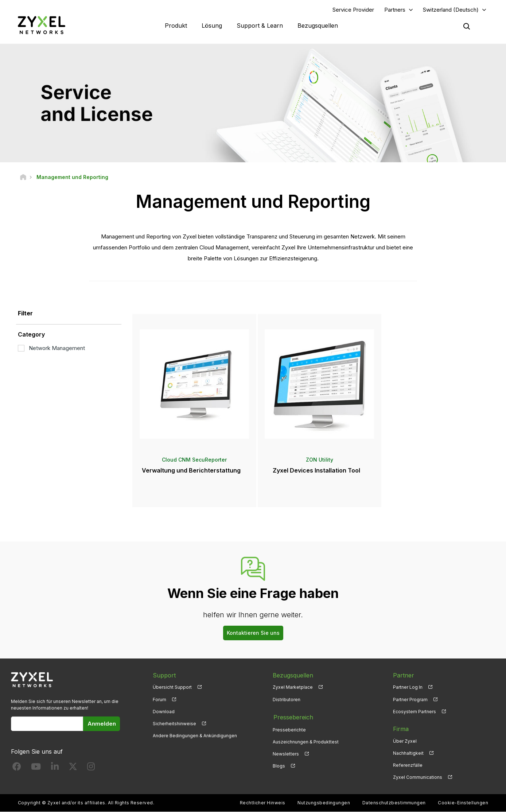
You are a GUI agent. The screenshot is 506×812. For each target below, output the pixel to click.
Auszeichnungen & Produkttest (306, 741)
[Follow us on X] (73, 768)
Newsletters (286, 753)
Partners (395, 10)
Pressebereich (293, 717)
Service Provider (353, 10)
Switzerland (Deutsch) (451, 10)
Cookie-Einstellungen (463, 803)
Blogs (279, 765)
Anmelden (102, 724)
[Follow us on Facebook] (17, 768)
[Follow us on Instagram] (91, 768)
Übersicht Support (172, 687)
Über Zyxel (405, 741)
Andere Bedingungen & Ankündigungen (195, 736)
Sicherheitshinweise (174, 724)
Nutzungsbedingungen (324, 803)
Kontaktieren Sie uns (253, 633)
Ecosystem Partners (414, 712)
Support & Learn (260, 26)
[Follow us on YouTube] (36, 768)
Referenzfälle (408, 765)
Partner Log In (408, 687)
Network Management (51, 348)
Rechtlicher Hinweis (263, 803)
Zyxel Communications (418, 778)
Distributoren (287, 700)
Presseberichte (289, 729)
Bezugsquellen (318, 26)
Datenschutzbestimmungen (394, 803)
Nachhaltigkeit (408, 753)
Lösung (212, 26)
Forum (159, 700)
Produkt (176, 26)
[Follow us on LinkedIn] (55, 768)
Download (164, 712)
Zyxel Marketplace (293, 687)
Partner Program (410, 700)
